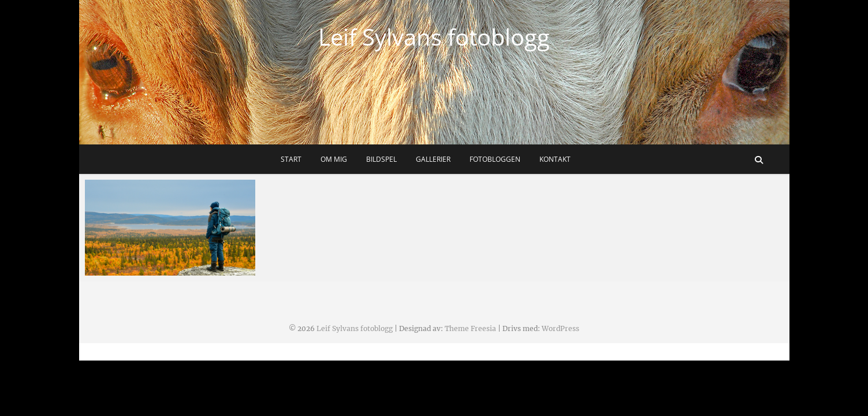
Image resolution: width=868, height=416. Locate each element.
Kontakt (555, 159)
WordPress (560, 328)
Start (291, 159)
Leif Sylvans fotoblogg (434, 37)
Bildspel (381, 159)
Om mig (334, 159)
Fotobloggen (495, 159)
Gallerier (433, 159)
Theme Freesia (470, 328)
